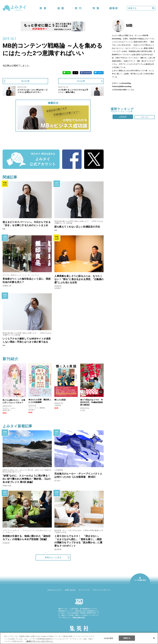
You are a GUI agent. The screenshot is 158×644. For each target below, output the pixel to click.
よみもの (123, 117)
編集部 (113, 8)
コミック (145, 117)
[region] (79, 638)
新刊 (78, 8)
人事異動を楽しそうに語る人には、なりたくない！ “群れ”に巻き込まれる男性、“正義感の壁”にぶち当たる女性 (79, 279)
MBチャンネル (129, 90)
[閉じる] (154, 638)
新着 (43, 8)
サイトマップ (84, 590)
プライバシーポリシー (102, 590)
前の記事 (25, 81)
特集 (96, 8)
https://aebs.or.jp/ (79, 617)
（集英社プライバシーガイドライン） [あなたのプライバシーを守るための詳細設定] (39, 641)
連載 (61, 8)
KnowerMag (126, 83)
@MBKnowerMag (125, 86)
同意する (127, 638)
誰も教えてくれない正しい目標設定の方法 (77, 227)
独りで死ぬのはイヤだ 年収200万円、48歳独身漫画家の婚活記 (92, 402)
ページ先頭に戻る (140, 584)
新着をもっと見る (53, 557)
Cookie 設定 (108, 638)
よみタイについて (55, 590)
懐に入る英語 (60, 400)
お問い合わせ (70, 590)
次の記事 (81, 81)
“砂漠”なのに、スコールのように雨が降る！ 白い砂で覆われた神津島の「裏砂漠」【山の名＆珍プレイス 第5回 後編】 (27, 479)
